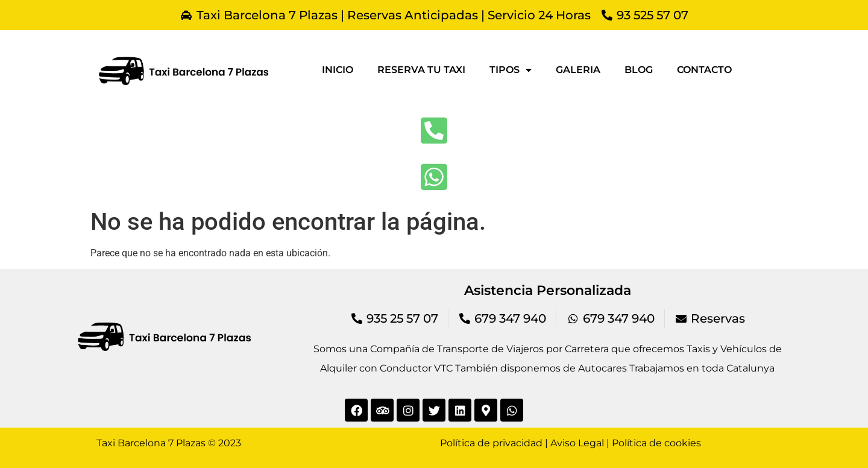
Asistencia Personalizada (548, 290)
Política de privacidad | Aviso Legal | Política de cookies (571, 443)
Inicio (338, 70)
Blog (639, 70)
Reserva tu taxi (421, 70)
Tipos (511, 70)
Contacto (704, 70)
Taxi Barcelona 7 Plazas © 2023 (169, 443)
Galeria (578, 70)
